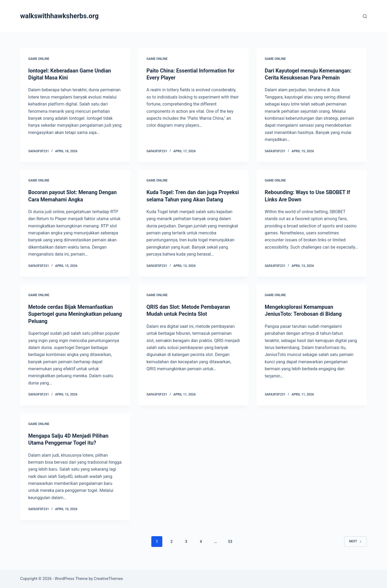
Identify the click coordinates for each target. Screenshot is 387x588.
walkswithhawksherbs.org (59, 16)
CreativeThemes (108, 579)
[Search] (365, 16)
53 (230, 548)
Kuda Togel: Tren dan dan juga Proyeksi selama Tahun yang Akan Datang (188, 199)
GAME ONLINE (39, 59)
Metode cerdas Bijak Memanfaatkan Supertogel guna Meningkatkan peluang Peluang (72, 321)
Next (355, 547)
